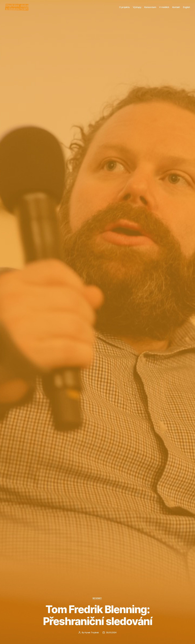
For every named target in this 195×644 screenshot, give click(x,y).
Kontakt (176, 9)
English (187, 9)
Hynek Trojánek (91, 633)
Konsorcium (150, 9)
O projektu (124, 9)
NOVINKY (97, 598)
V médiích (164, 9)
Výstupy (137, 9)
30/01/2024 (111, 633)
